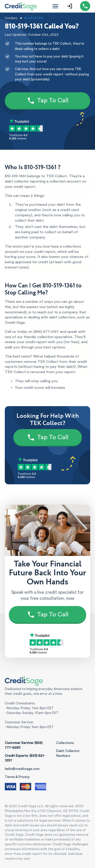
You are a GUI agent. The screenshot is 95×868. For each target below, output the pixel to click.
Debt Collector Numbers (68, 753)
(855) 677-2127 (46, 332)
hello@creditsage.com (22, 769)
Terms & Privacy (17, 777)
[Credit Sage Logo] (21, 6)
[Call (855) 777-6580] (85, 6)
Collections (65, 743)
